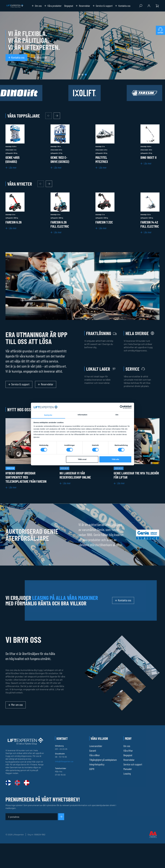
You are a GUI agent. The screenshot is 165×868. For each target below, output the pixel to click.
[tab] (79, 75)
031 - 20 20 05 (61, 749)
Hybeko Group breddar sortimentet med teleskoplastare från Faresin (26, 477)
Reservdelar (83, 6)
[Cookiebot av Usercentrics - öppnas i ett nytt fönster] (122, 407)
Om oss (37, 6)
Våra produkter (53, 6)
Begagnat (69, 6)
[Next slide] (57, 116)
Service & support (103, 6)
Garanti (93, 751)
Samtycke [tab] (48, 415)
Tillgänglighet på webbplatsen (103, 760)
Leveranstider (96, 746)
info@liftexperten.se (64, 761)
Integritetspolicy (97, 764)
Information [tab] (82, 415)
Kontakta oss (123, 6)
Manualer (128, 769)
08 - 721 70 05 (61, 757)
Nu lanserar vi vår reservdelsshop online (75, 475)
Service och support (133, 764)
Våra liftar (128, 751)
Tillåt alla (115, 459)
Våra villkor (95, 755)
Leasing (127, 773)
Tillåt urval (82, 459)
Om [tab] (117, 415)
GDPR (92, 769)
